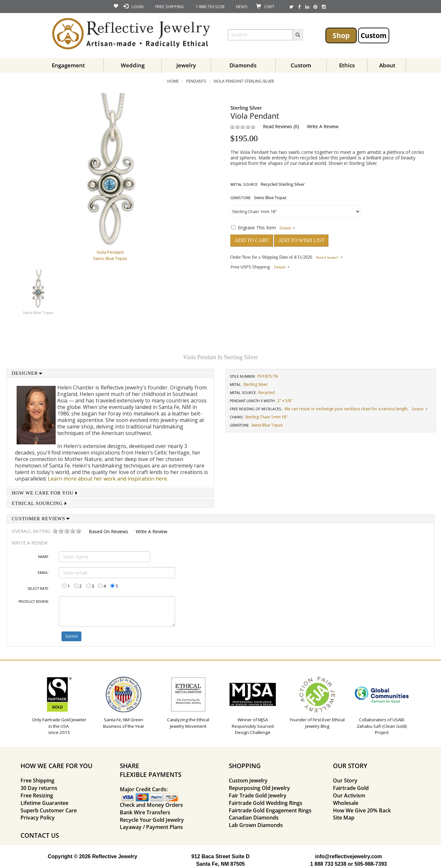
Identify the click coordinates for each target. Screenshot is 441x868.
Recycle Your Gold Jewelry (152, 820)
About (387, 65)
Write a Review (323, 126)
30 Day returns (39, 788)
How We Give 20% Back (362, 810)
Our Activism (349, 795)
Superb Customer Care (49, 810)
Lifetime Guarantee (44, 803)
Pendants (196, 81)
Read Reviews (278, 126)
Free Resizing (37, 795)
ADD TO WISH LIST (301, 240)
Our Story (345, 780)
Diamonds (243, 65)
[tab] (110, 373)
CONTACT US (40, 835)
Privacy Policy (38, 818)
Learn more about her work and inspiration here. (108, 479)
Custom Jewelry (248, 780)
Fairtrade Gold (351, 788)
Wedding (133, 65)
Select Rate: (38, 589)
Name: (44, 557)
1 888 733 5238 (328, 864)
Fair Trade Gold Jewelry (258, 795)
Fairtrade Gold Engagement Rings (270, 810)
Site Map (344, 818)
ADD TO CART (252, 240)
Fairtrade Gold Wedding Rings (266, 803)
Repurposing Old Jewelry (259, 788)
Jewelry (186, 65)
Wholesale (346, 803)
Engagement (68, 65)
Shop (341, 35)
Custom (374, 35)
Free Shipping (37, 780)
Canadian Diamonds (254, 818)
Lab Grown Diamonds (256, 825)
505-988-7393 (371, 864)
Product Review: (34, 602)
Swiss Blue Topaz (38, 312)
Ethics (347, 65)
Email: (43, 573)
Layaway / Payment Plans (151, 827)
